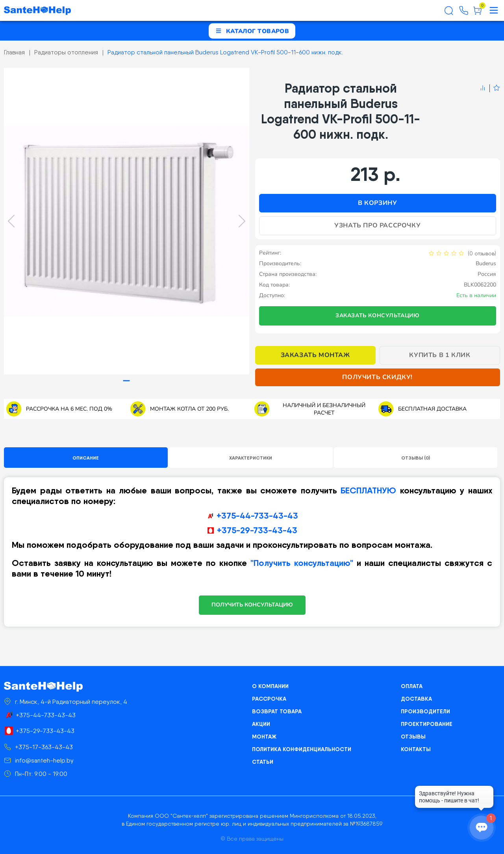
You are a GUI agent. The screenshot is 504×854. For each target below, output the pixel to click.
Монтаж (264, 737)
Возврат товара (277, 711)
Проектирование (427, 724)
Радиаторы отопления (66, 52)
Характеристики (251, 458)
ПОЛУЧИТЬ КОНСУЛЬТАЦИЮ (252, 605)
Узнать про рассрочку (377, 225)
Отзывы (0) (416, 458)
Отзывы (413, 737)
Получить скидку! (377, 377)
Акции (261, 724)
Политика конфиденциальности (302, 749)
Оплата (412, 686)
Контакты (416, 749)
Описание (86, 458)
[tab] (127, 381)
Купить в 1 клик (440, 355)
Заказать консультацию (378, 315)
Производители (425, 711)
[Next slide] (242, 221)
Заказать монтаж (315, 355)
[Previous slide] (11, 221)
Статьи (263, 762)
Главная (14, 52)
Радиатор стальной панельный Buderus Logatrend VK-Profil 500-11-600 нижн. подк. (225, 52)
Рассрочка (269, 699)
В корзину (377, 203)
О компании (270, 686)
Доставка (416, 699)
